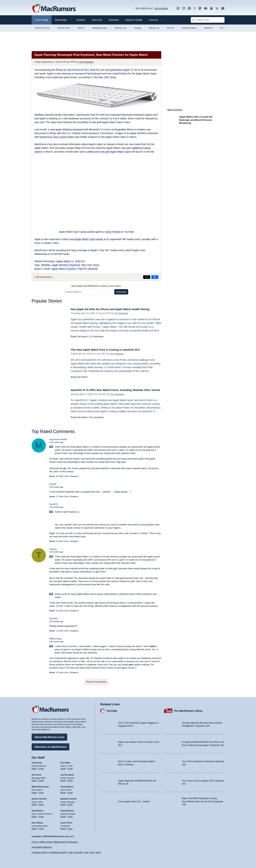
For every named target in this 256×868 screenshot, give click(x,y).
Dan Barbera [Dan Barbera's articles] (37, 809)
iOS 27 (81, 28)
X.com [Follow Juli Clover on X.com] (41, 779)
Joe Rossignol (86, 62)
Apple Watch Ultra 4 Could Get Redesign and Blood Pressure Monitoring (196, 120)
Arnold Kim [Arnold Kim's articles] (37, 761)
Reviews (114, 20)
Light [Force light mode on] (92, 852)
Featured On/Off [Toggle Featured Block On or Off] (40, 852)
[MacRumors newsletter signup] (223, 8)
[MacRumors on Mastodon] (200, 8)
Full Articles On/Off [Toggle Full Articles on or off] (58, 852)
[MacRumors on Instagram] (184, 8)
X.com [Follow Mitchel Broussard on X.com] (41, 791)
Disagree (74, 476)
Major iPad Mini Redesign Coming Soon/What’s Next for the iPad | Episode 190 (202, 800)
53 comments (97, 421)
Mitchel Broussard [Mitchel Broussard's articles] (40, 785)
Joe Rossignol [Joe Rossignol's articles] (67, 773)
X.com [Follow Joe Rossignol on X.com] (70, 779)
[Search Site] (208, 20)
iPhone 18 (154, 28)
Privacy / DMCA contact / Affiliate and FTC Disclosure (55, 842)
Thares (53, 549)
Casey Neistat (112, 232)
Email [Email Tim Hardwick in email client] (63, 791)
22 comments (97, 340)
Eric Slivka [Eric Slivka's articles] (65, 761)
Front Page (42, 20)
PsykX (53, 484)
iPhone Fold (64, 28)
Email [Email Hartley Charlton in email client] (34, 803)
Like (66, 476)
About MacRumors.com (49, 736)
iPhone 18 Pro (42, 28)
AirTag (138, 28)
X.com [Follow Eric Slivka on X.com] (70, 767)
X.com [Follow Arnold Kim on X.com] (41, 767)
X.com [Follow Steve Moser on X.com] (41, 827)
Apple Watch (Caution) (64, 269)
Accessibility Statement (42, 847)
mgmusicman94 (58, 439)
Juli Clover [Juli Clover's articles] (37, 773)
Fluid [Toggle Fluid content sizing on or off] (71, 852)
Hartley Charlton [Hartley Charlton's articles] (39, 797)
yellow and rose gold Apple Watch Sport (109, 152)
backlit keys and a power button (57, 137)
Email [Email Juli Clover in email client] (34, 779)
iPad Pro (209, 28)
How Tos (97, 20)
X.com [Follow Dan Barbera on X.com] (41, 815)
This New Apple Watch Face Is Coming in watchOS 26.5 (110, 350)
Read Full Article (79, 340)
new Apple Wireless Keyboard (67, 129)
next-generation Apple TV (119, 70)
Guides (81, 20)
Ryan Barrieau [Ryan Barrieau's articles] (67, 809)
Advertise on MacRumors (51, 746)
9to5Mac (39, 115)
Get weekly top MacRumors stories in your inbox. (96, 286)
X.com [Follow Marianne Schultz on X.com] (70, 803)
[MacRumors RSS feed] (217, 8)
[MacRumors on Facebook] (189, 8)
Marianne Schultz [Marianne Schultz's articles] (68, 797)
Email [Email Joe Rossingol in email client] (63, 779)
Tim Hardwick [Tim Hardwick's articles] (67, 785)
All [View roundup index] (222, 28)
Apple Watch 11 (65, 261)
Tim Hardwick (121, 317)
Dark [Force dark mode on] (98, 852)
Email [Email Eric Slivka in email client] (63, 767)
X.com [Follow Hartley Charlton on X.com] (41, 803)
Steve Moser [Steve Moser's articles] (37, 821)
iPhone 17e (121, 28)
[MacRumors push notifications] (211, 8)
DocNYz (54, 504)
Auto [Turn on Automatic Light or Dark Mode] (86, 852)
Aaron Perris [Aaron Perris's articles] (66, 821)
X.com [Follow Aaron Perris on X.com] (70, 827)
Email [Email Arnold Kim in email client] (34, 767)
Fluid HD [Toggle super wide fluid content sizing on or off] (78, 852)
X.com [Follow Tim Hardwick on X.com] (70, 791)
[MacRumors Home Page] (54, 9)
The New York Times (105, 77)
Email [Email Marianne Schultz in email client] (63, 803)
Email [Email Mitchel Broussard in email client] (34, 791)
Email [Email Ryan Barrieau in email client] (63, 815)
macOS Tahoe (189, 28)
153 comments (43, 277)
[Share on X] (147, 277)
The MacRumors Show (188, 709)
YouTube (112, 709)
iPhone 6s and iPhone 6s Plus (72, 70)
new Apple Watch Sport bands (86, 239)
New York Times (90, 265)
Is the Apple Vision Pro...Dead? (134, 800)
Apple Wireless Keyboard (66, 265)
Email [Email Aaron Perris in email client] (63, 827)
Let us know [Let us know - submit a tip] (161, 8)
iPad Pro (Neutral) (88, 269)
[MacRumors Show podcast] (178, 8)
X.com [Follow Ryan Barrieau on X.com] (70, 815)
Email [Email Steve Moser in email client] (34, 827)
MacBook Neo (100, 28)
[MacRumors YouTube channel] (206, 8)
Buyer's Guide (134, 20)
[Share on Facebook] (155, 277)
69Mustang (55, 639)
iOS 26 (170, 28)
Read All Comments (96, 682)
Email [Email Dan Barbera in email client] (34, 815)
